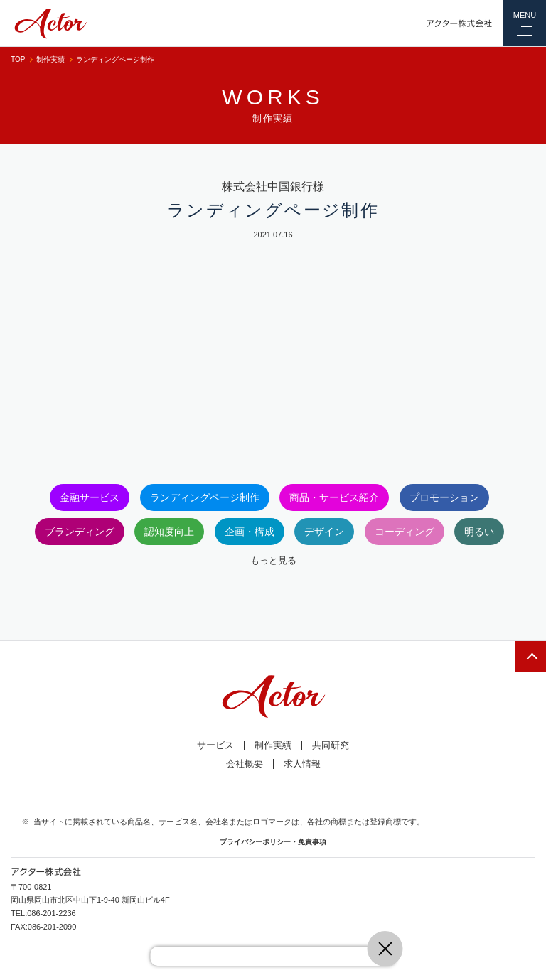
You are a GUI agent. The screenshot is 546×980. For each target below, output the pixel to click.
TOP (18, 59)
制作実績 (50, 59)
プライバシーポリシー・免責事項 (273, 842)
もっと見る (273, 560)
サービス (215, 745)
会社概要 (245, 764)
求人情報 (302, 764)
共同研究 (331, 745)
